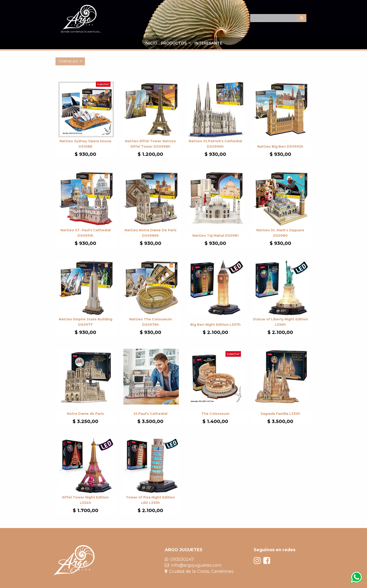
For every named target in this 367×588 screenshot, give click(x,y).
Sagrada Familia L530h (280, 414)
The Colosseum (215, 414)
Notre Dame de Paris (85, 414)
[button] (70, 61)
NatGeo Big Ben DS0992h (280, 146)
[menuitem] (151, 43)
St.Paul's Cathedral (150, 414)
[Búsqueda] (302, 18)
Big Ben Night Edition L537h (215, 325)
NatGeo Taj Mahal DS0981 (215, 236)
